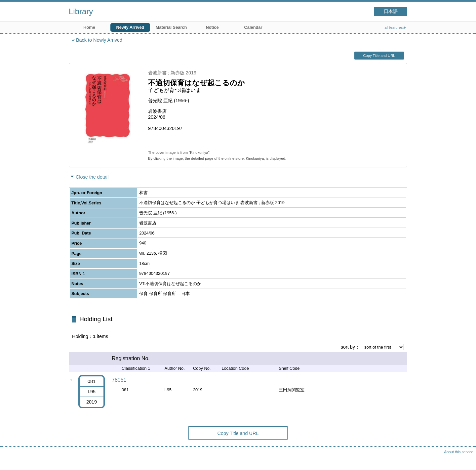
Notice (212, 27)
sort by (348, 347)
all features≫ (396, 27)
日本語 (391, 11)
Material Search (171, 27)
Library (81, 11)
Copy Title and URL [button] (379, 56)
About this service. (459, 452)
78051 (119, 380)
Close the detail (92, 177)
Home (89, 27)
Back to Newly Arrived (99, 40)
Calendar (253, 27)
